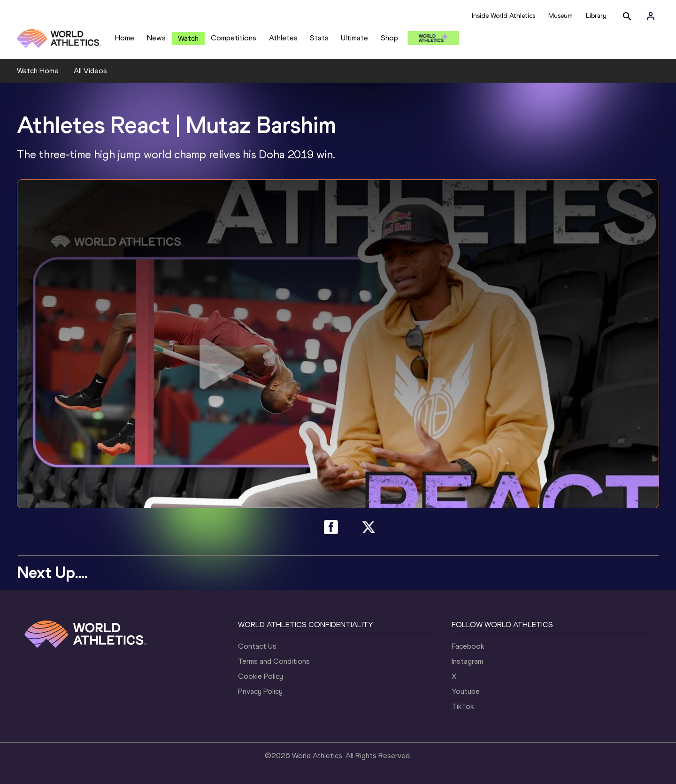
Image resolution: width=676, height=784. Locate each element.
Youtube (466, 691)
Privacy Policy (260, 691)
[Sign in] (651, 16)
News (156, 38)
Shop (389, 38)
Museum (561, 16)
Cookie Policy (261, 676)
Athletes (283, 38)
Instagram (467, 661)
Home (125, 38)
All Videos (90, 71)
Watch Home (38, 71)
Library (596, 16)
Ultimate (354, 38)
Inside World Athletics (503, 16)
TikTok (463, 706)
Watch (188, 38)
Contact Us (257, 646)
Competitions (234, 38)
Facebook (468, 646)
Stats (319, 38)
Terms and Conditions (274, 661)
